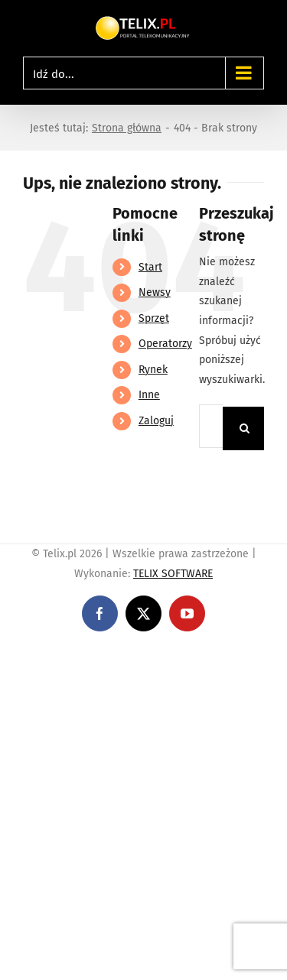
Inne (149, 395)
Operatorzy (165, 344)
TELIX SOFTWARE (173, 574)
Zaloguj (156, 421)
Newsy (155, 292)
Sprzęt (154, 318)
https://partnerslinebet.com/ (70, 675)
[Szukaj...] (211, 426)
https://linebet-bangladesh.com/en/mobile (105, 655)
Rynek (153, 370)
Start (150, 267)
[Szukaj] (245, 428)
